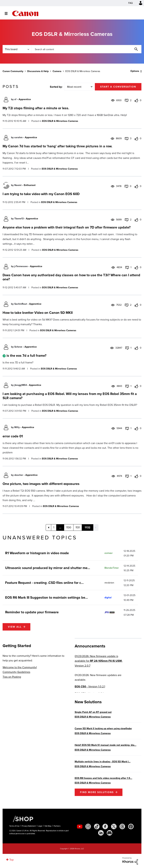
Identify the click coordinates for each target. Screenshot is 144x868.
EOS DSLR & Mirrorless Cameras (60, 121)
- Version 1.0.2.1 (90, 686)
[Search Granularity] (17, 49)
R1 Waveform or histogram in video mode (37, 553)
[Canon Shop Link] (21, 819)
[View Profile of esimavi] (108, 553)
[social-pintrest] (131, 826)
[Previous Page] (48, 527)
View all (15, 627)
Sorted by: (56, 87)
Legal (40, 826)
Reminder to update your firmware (32, 612)
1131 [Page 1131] (78, 527)
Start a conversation (118, 87)
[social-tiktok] (97, 826)
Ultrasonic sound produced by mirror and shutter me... (48, 568)
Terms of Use (14, 826)
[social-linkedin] (101, 833)
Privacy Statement (29, 826)
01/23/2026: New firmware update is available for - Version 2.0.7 (99, 661)
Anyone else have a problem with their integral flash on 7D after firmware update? (67, 227)
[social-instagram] (88, 826)
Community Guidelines (16, 672)
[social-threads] (122, 826)
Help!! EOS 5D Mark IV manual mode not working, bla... (106, 745)
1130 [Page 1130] (69, 527)
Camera (57, 71)
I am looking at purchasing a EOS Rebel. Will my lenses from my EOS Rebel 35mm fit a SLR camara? (70, 396)
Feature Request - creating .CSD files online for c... (44, 583)
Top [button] (11, 860)
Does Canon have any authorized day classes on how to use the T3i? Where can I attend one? (71, 277)
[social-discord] (110, 833)
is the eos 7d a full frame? (26, 356)
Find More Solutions (97, 792)
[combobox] (86, 49)
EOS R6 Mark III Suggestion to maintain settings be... (46, 597)
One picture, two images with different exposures (41, 484)
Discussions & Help (38, 71)
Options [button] (135, 71)
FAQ (131, 3)
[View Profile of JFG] (107, 612)
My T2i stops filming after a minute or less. (36, 108)
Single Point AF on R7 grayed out (93, 712)
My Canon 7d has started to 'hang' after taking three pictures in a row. (57, 146)
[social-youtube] (80, 826)
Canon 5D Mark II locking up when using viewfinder (103, 729)
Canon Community (25, 13)
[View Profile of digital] (108, 598)
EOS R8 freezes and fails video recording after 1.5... (103, 778)
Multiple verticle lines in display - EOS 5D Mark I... (103, 762)
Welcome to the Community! (20, 667)
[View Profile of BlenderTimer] (112, 568)
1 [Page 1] (54, 527)
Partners (57, 826)
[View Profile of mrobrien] (109, 583)
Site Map (48, 826)
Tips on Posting (12, 677)
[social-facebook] (105, 826)
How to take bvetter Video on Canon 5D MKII (38, 313)
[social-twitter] (114, 826)
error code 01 (13, 436)
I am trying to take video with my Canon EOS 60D (41, 194)
